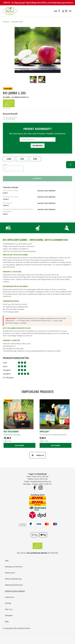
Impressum (10, 597)
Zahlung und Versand (14, 567)
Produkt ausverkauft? (37, 129)
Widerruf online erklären (15, 591)
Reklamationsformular (14, 585)
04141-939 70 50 (41, 479)
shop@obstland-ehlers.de (40, 481)
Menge (5, 164)
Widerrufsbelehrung (13, 579)
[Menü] (70, 11)
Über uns (9, 609)
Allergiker (9, 615)
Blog (7, 621)
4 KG (22, 159)
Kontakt (8, 603)
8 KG (35, 159)
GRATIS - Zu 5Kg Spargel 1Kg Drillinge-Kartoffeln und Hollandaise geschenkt (37, 3)
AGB (7, 561)
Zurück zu (37, 455)
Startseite (6, 22)
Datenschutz (10, 573)
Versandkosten (11, 119)
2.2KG (9, 159)
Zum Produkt (19, 445)
